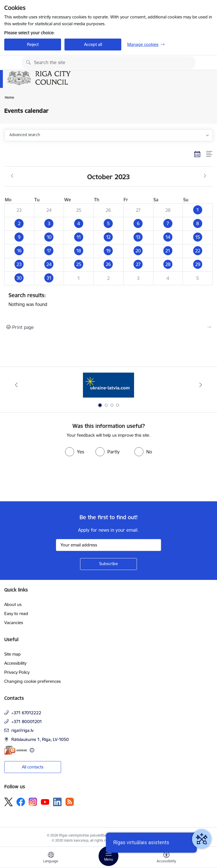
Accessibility (15, 663)
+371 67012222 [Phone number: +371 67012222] (26, 713)
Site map (12, 654)
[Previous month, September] (12, 176)
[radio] (75, 452)
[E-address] (16, 750)
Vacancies (14, 623)
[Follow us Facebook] (21, 802)
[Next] (201, 385)
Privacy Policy (17, 672)
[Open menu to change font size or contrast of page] (166, 858)
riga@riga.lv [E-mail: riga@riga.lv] (22, 730)
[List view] (209, 154)
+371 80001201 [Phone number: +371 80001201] (27, 722)
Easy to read (16, 613)
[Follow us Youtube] (45, 802)
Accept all (93, 44)
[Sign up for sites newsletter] (108, 564)
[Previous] (16, 385)
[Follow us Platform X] (9, 802)
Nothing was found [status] (108, 299)
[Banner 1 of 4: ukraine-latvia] (108, 385)
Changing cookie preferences (33, 681)
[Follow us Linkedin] (57, 802)
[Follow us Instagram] (33, 802)
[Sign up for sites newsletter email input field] (108, 545)
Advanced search (25, 135)
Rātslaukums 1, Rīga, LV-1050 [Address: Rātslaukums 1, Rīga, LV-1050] (40, 739)
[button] (198, 210)
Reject (33, 44)
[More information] (32, 750)
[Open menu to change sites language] (51, 858)
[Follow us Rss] (70, 802)
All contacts (33, 767)
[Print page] (108, 327)
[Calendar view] (197, 154)
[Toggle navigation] (108, 856)
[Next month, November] (205, 176)
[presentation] (47, 480)
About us (13, 604)
